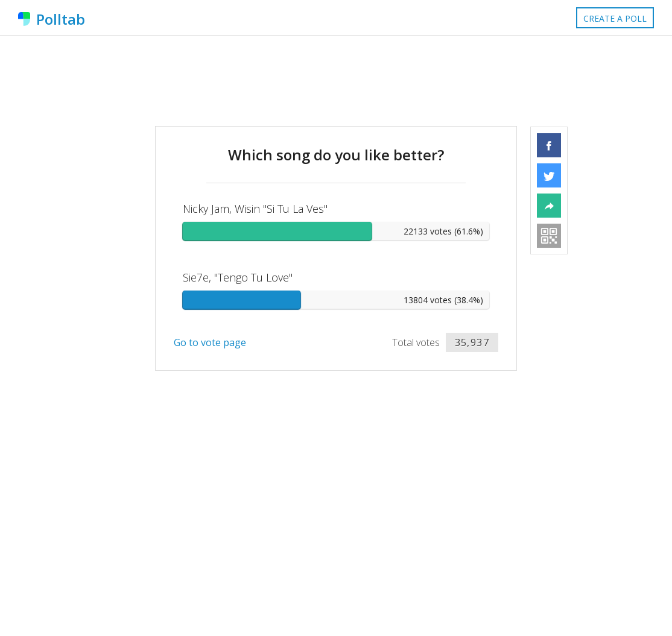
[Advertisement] (336, 81)
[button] (549, 145)
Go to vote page (210, 342)
